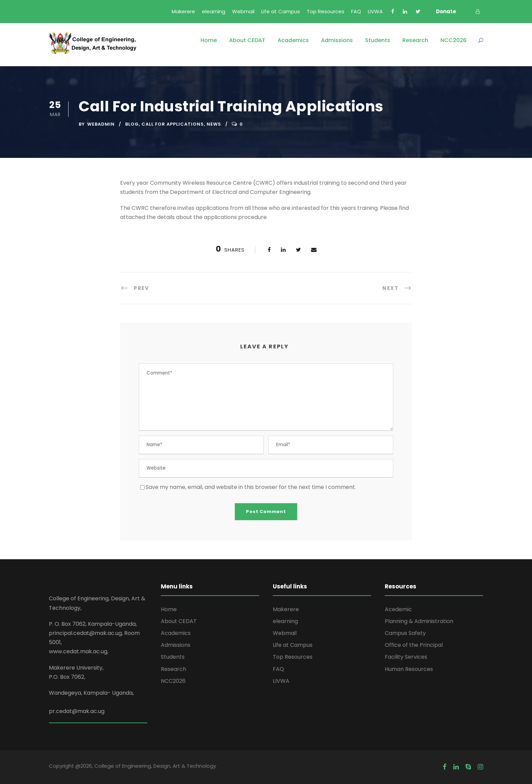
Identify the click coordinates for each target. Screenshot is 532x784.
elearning (214, 11)
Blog (132, 124)
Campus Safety (405, 633)
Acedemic (398, 609)
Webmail (243, 11)
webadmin (101, 124)
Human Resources (409, 669)
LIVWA (375, 11)
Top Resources (326, 11)
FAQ (356, 11)
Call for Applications (173, 124)
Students (378, 40)
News (214, 124)
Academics (293, 40)
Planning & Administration (419, 621)
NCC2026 (453, 40)
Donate (446, 11)
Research (415, 40)
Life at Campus (281, 11)
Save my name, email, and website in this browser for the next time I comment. (251, 487)
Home (209, 40)
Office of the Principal (414, 645)
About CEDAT (247, 40)
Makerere (183, 11)
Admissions (337, 40)
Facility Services (406, 657)
